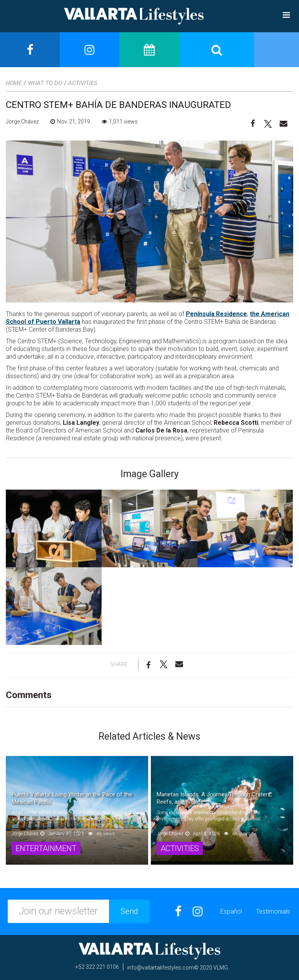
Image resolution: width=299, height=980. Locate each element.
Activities (83, 83)
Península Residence (216, 314)
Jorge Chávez (22, 122)
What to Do (45, 83)
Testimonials (273, 911)
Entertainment (46, 848)
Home (14, 83)
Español (231, 911)
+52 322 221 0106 (97, 967)
